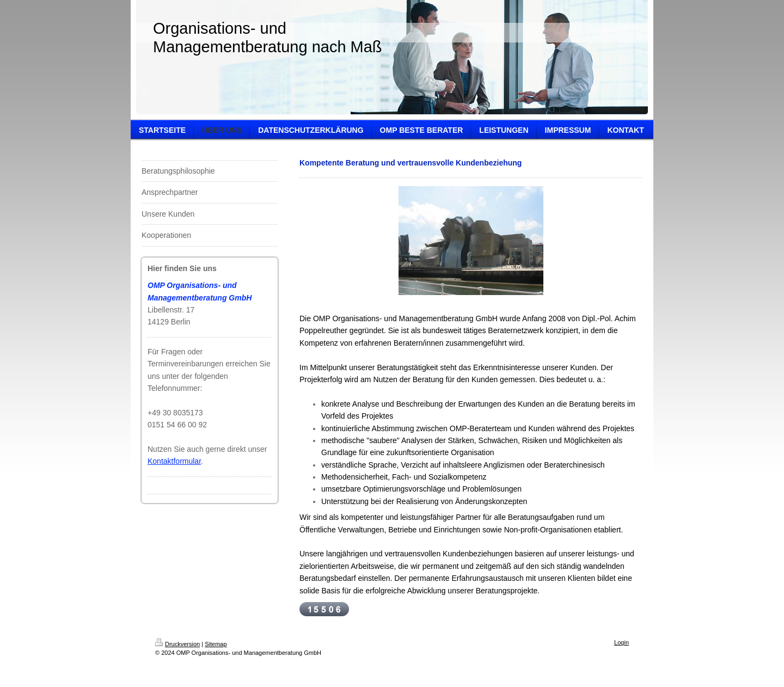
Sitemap (216, 644)
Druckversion (177, 644)
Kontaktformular (174, 461)
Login (621, 642)
